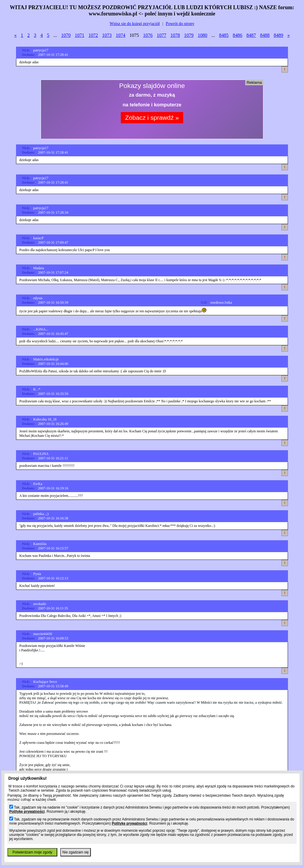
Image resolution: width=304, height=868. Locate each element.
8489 (278, 35)
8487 (251, 35)
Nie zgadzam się (76, 852)
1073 (107, 35)
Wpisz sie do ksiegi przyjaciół (135, 24)
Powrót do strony (180, 24)
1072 (93, 35)
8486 (237, 35)
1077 (161, 35)
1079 (189, 35)
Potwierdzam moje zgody (32, 852)
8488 (265, 35)
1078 (175, 35)
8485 (224, 35)
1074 (121, 35)
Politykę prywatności (27, 812)
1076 (148, 35)
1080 (202, 35)
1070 (66, 35)
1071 (80, 35)
